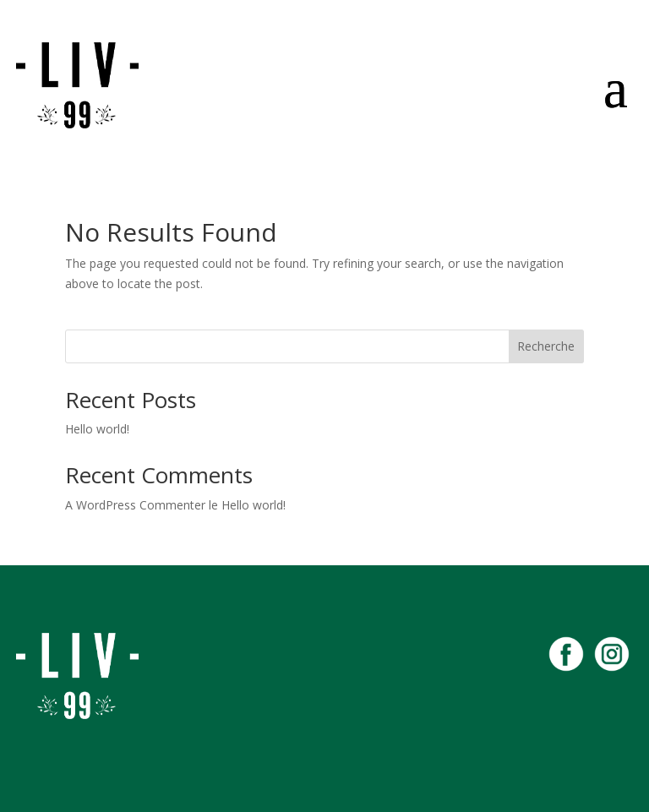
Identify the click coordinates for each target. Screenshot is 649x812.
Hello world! (97, 429)
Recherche (546, 346)
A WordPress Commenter (135, 505)
